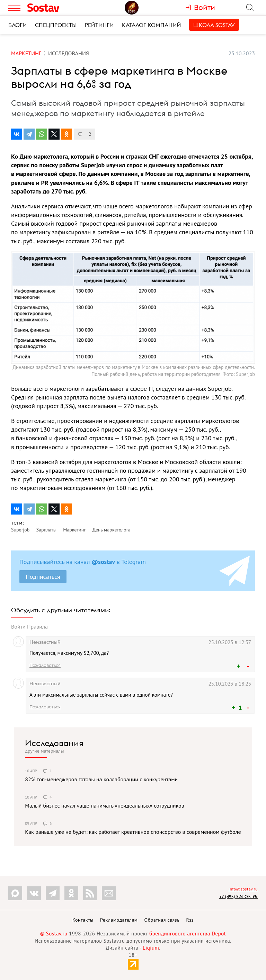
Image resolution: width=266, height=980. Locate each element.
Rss (190, 920)
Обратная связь (162, 920)
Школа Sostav (214, 25)
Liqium (151, 948)
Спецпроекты (56, 25)
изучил (116, 165)
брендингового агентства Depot (188, 934)
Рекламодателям (119, 920)
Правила (37, 626)
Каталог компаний (151, 25)
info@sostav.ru (243, 889)
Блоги (17, 25)
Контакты (83, 920)
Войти (18, 626)
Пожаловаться (45, 665)
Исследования (54, 743)
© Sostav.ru (54, 934)
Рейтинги (99, 25)
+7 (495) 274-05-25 (238, 897)
